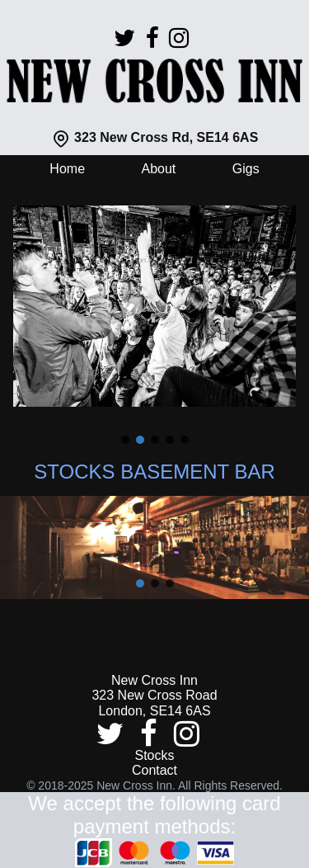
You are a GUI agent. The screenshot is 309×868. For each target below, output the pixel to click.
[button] (125, 440)
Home (67, 169)
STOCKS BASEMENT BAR (154, 472)
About (158, 169)
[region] (154, 318)
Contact (154, 770)
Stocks (154, 755)
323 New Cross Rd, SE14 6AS (155, 137)
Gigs (246, 169)
